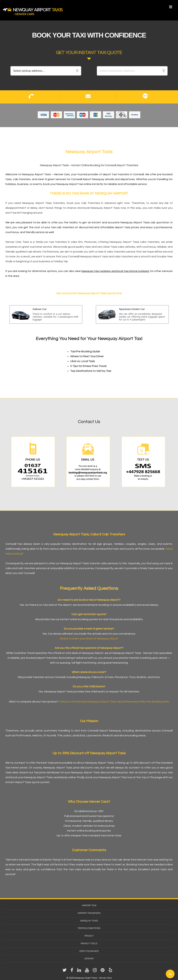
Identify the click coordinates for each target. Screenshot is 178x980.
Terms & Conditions (89, 928)
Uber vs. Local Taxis (83, 361)
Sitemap (89, 959)
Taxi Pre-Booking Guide (85, 352)
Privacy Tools (89, 944)
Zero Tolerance (89, 951)
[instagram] (95, 971)
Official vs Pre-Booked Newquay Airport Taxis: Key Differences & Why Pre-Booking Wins (114, 702)
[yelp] (111, 971)
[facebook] (73, 971)
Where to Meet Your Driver (87, 356)
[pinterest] (103, 971)
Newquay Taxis (89, 921)
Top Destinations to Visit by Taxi (91, 371)
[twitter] (65, 971)
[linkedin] (80, 971)
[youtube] (88, 971)
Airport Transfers (89, 913)
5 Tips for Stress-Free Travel (88, 366)
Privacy (89, 936)
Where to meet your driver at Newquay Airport (89, 639)
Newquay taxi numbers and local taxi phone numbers (115, 271)
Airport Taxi (89, 905)
